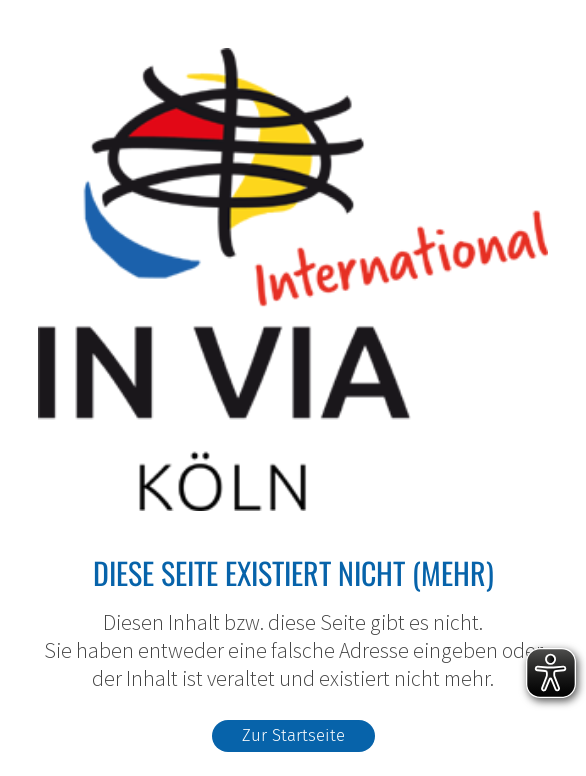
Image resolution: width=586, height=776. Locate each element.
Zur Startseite (293, 735)
